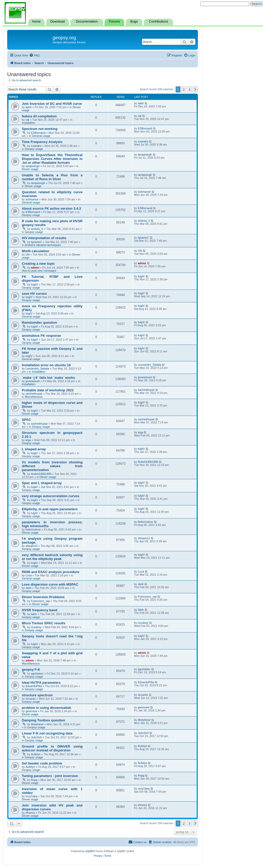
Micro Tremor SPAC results (44, 623)
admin (35, 268)
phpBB (89, 851)
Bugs (134, 22)
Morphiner (37, 724)
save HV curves (34, 294)
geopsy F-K (31, 670)
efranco (30, 813)
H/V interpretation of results (44, 238)
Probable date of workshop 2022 (48, 390)
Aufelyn (36, 754)
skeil (28, 588)
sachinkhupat (34, 394)
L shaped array (34, 449)
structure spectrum (37, 695)
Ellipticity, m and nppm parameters (50, 509)
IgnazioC (37, 242)
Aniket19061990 (41, 474)
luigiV (34, 284)
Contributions (159, 22)
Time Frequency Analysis (42, 142)
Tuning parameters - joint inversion (50, 776)
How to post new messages (39, 271)
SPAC (26, 420)
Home (36, 22)
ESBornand (38, 133)
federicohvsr (33, 529)
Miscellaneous (34, 397)
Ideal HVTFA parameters (41, 683)
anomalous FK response (41, 336)
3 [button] (190, 89)
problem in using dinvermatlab (46, 708)
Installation (29, 123)
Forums (114, 22)
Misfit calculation (36, 251)
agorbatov (37, 673)
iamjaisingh (33, 166)
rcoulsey (36, 627)
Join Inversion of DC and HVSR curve (52, 104)
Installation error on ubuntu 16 (46, 365)
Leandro (36, 146)
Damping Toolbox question (43, 720)
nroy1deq (32, 796)
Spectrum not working (40, 129)
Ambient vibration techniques (43, 245)
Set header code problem (42, 763)
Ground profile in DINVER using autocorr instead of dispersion (52, 748)
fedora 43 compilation (39, 116)
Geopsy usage (34, 149)
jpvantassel (33, 381)
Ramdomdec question (39, 323)
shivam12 (32, 546)
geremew (31, 711)
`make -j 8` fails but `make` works (48, 378)
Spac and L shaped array (42, 483)
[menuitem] (34, 55)
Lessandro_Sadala (37, 369)
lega (28, 440)
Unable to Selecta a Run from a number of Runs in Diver (52, 177)
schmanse (32, 199)
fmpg (34, 780)
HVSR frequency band (40, 610)
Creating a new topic (38, 264)
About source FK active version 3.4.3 (51, 208)
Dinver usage (30, 169)
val (27, 120)
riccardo (31, 699)
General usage (41, 136)
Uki (28, 254)
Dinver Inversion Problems (43, 597)
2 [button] (184, 89)
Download (57, 22)
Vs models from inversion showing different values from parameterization (52, 466)
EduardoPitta (34, 686)
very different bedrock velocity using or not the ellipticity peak (52, 557)
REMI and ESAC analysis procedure (50, 572)
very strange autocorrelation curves (50, 496)
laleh (29, 107)
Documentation (87, 22)
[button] (195, 89)
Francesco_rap (40, 601)
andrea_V (37, 229)
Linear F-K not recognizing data (47, 733)
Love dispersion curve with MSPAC (50, 584)
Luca (29, 575)
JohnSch (37, 737)
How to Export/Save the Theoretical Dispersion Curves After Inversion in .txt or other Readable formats (52, 159)
